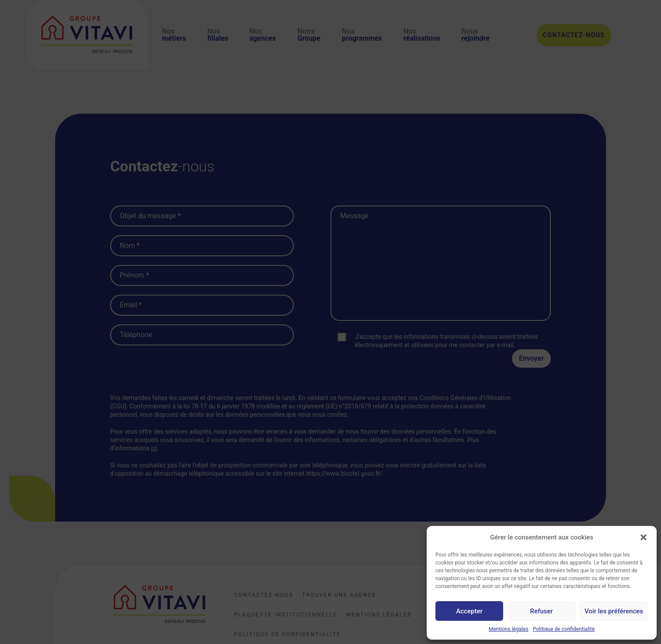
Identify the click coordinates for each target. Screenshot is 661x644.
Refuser (541, 611)
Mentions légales (509, 629)
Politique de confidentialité (564, 629)
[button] (644, 537)
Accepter (469, 611)
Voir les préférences (614, 611)
